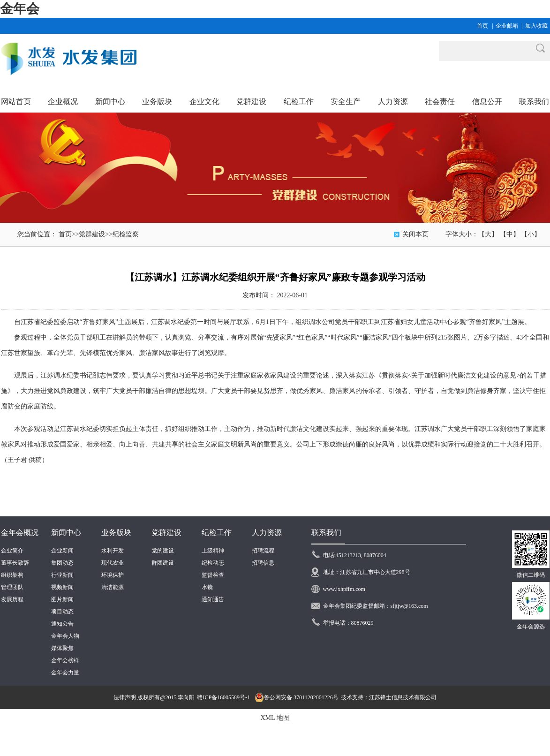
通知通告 (213, 599)
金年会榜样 (65, 660)
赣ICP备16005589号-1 (223, 697)
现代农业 (113, 563)
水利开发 (113, 551)
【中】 (510, 234)
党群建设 (92, 234)
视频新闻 (62, 587)
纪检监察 (126, 234)
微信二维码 (531, 575)
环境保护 (113, 575)
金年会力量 (65, 673)
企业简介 (12, 551)
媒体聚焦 (62, 648)
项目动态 (62, 612)
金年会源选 (531, 627)
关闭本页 (415, 234)
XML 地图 (275, 718)
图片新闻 (62, 599)
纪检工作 (217, 533)
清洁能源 (113, 587)
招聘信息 (263, 563)
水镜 (207, 587)
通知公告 (62, 624)
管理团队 (12, 587)
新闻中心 (66, 533)
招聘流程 (263, 551)
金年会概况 (20, 533)
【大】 (488, 234)
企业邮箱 (507, 26)
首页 (482, 26)
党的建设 (163, 551)
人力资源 (267, 533)
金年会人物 (65, 636)
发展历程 (12, 599)
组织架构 (12, 575)
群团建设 (163, 563)
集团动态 (62, 563)
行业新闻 (62, 575)
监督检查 (213, 575)
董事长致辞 (15, 563)
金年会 (20, 9)
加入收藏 (536, 26)
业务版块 (116, 533)
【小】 (531, 234)
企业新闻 (62, 551)
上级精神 (213, 551)
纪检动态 (213, 563)
